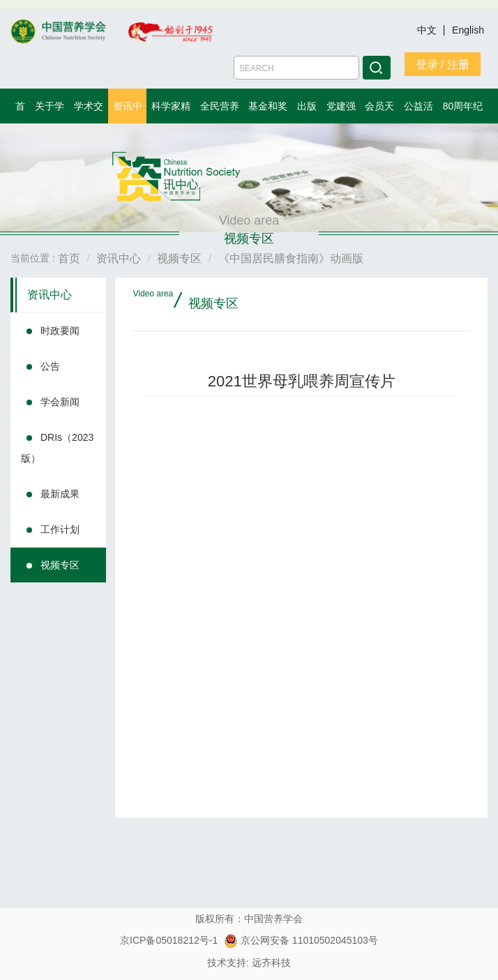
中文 (428, 30)
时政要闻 (60, 331)
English (468, 30)
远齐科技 (271, 963)
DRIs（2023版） (57, 448)
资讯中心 (50, 295)
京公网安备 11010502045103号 (301, 940)
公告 (50, 366)
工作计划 (60, 529)
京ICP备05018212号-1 (169, 940)
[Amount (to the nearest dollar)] (296, 68)
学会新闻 (60, 402)
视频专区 (60, 565)
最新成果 (60, 494)
